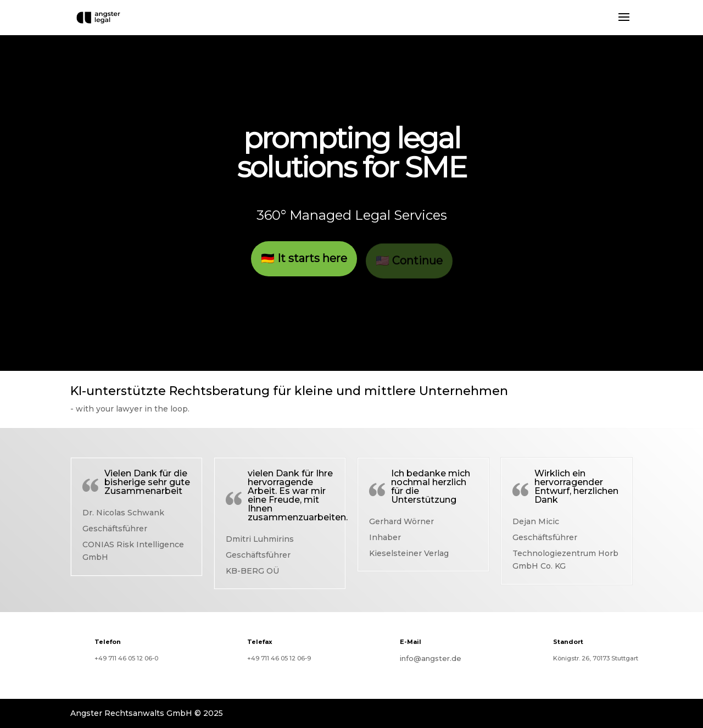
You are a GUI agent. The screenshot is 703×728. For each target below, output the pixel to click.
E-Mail (411, 642)
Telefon (108, 642)
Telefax (260, 642)
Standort (568, 642)
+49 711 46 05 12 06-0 (126, 658)
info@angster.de (431, 658)
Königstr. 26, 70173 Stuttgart (596, 658)
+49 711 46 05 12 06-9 (279, 658)
